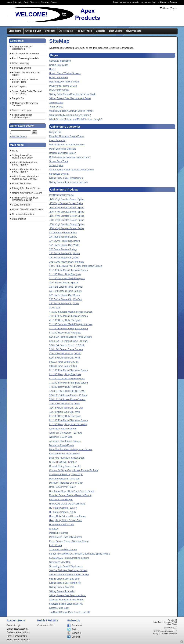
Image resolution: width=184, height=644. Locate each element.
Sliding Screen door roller (62, 591)
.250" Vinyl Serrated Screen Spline (67, 228)
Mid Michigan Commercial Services (25, 104)
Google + (77, 633)
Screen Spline (19, 87)
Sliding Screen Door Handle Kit (65, 583)
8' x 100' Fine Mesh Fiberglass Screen (69, 420)
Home (10, 2)
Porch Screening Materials (25, 58)
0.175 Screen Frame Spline (63, 233)
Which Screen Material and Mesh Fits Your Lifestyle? (26, 178)
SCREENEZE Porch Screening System (69, 558)
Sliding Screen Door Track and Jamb (68, 595)
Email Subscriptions (17, 636)
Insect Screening (21, 63)
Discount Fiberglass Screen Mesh (66, 483)
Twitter (75, 629)
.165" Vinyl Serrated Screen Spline (67, 208)
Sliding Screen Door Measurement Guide (22, 157)
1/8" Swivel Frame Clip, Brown (65, 253)
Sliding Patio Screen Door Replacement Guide (25, 199)
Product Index (84, 31)
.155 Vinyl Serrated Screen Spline (66, 203)
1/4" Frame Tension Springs (63, 237)
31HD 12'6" (55, 308)
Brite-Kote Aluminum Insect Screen (67, 458)
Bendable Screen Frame (62, 445)
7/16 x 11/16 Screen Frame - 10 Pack (68, 395)
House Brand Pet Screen (62, 525)
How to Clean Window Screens (28, 209)
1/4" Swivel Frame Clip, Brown (65, 241)
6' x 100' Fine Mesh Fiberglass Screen (69, 370)
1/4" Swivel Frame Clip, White (64, 245)
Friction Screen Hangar (61, 500)
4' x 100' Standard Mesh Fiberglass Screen (71, 312)
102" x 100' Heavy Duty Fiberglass (67, 262)
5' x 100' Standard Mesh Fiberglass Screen (71, 324)
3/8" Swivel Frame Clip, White (64, 304)
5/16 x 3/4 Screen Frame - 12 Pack (67, 345)
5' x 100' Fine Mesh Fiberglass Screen (69, 329)
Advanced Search (18, 136)
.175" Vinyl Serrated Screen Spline (67, 212)
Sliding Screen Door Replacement (22, 48)
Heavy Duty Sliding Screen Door (66, 520)
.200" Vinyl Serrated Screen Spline (67, 220)
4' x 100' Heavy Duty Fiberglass (65, 320)
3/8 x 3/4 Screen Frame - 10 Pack (66, 287)
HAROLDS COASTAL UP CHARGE (67, 504)
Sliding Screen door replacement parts (22, 116)
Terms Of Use (56, 107)
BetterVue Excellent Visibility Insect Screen (71, 449)
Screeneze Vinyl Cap (60, 562)
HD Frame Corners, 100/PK (63, 508)
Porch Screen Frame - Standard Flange (69, 541)
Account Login (14, 625)
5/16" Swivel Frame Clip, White (65, 358)
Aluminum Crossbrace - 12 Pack (66, 433)
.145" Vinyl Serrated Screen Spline (67, 199)
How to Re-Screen (21, 184)
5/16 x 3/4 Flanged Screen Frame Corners (71, 337)
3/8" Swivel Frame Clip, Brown (65, 295)
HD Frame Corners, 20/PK (63, 512)
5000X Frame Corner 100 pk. (64, 362)
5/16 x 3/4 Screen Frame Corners (66, 349)
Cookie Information (22, 205)
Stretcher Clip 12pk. (59, 608)
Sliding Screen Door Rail (62, 587)
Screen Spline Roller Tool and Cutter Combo (27, 93)
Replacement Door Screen (25, 54)
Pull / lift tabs (56, 545)
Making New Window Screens (27, 193)
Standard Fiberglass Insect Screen (67, 600)
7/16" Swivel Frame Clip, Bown (65, 404)
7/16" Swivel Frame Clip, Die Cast (66, 408)
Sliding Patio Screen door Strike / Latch (69, 575)
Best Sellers (116, 31)
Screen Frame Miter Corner (63, 550)
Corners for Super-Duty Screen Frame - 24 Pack (74, 470)
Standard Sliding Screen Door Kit (66, 604)
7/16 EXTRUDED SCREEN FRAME (67, 391)
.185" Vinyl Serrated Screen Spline (67, 216)
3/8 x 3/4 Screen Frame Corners (65, 291)
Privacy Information (59, 90)
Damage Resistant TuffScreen (64, 479)
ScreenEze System (22, 68)
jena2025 (54, 529)
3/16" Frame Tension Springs (64, 283)
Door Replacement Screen (63, 487)
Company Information (23, 214)
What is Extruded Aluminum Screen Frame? (26, 171)
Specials (101, 31)
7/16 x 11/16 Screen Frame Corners (67, 399)
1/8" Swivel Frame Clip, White (64, 258)
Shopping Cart (21, 2)
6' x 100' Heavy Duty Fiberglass (65, 374)
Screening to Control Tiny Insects (66, 566)
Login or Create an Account (165, 2)
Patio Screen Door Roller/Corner (66, 537)
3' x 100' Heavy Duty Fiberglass (65, 274)
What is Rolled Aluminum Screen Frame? (25, 164)
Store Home (15, 31)
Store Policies (19, 219)
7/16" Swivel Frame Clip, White (65, 412)
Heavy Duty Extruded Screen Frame (68, 516)
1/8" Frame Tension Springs (63, 249)
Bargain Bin (18, 98)
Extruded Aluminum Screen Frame (26, 74)
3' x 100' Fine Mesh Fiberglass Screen (69, 270)
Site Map (45, 2)
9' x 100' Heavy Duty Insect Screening (68, 424)
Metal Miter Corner (59, 533)
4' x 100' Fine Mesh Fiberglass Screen (69, 316)
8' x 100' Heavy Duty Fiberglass (65, 416)
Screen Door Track (22, 110)
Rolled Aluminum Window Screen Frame (25, 81)
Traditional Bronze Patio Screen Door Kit (70, 612)
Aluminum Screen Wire (61, 437)
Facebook (77, 625)
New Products (134, 31)
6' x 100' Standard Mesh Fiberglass (67, 379)
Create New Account (17, 629)
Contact (55, 2)
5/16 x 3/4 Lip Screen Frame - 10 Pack (69, 341)
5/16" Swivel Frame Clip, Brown (65, 354)
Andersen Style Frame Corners (65, 441)
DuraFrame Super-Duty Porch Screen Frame (72, 491)
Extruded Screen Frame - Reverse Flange (70, 495)
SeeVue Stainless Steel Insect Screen (68, 570)
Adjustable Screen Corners (63, 429)
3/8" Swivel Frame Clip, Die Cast (66, 299)
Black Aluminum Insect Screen (65, 454)
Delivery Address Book (18, 632)
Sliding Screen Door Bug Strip (64, 579)
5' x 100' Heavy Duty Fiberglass (65, 333)
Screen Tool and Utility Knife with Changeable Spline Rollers (80, 554)
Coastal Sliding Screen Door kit (65, 466)
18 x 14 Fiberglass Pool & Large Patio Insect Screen (76, 266)
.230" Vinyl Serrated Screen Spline (67, 224)
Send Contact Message (19, 640)
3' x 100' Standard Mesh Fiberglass (67, 278)
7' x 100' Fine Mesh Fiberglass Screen (69, 383)
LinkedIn (76, 637)
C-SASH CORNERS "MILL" (63, 462)
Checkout (34, 2)
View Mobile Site (46, 625)
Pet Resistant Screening (61, 195)
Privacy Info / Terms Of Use (26, 188)
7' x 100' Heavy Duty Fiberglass (65, 387)
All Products (66, 31)
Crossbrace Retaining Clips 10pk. (66, 475)
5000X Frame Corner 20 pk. (63, 366)
